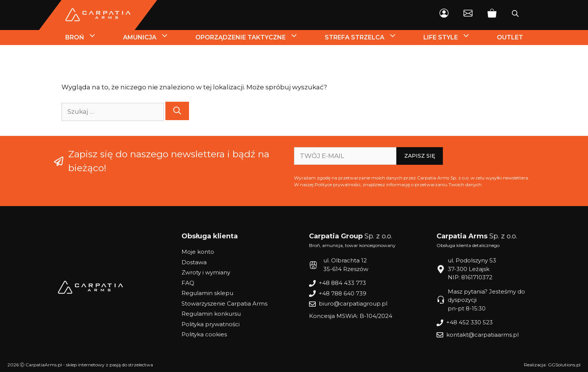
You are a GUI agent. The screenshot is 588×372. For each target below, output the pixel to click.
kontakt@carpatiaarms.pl (482, 335)
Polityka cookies (204, 334)
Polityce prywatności (337, 184)
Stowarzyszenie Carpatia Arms (224, 303)
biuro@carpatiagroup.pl (353, 303)
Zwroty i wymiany (206, 272)
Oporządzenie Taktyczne (253, 38)
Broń (88, 38)
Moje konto (198, 252)
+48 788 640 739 (343, 293)
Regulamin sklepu (207, 293)
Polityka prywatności (211, 324)
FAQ (188, 283)
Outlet (510, 37)
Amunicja (153, 38)
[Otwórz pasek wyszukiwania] (515, 15)
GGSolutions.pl (564, 365)
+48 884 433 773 (342, 283)
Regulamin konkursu (211, 314)
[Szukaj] (177, 111)
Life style (454, 38)
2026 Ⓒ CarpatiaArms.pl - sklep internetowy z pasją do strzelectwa (80, 365)
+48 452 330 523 (469, 322)
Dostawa (194, 262)
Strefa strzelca (367, 38)
